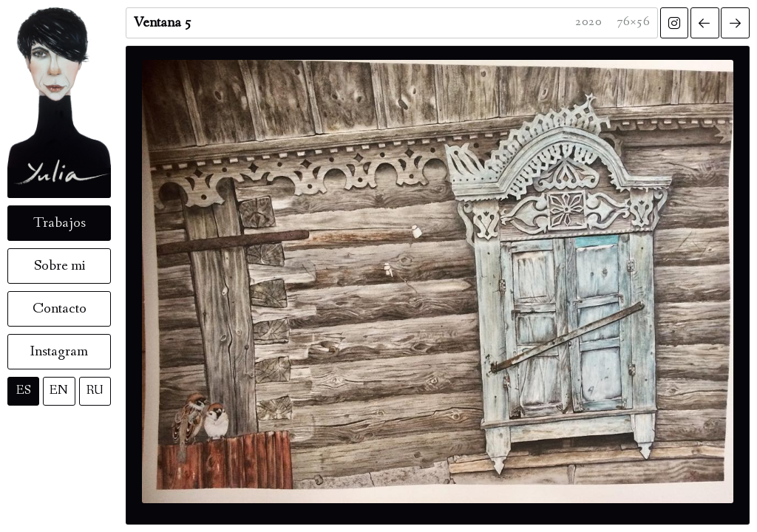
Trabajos (60, 223)
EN (59, 391)
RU (95, 391)
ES (24, 391)
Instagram (59, 352)
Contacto (60, 309)
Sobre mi (60, 266)
